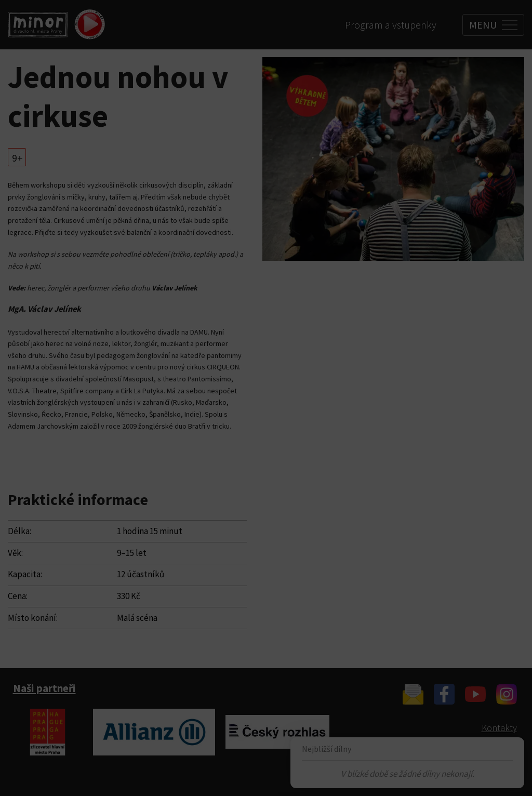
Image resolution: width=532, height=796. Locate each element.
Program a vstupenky (391, 25)
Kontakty (499, 728)
